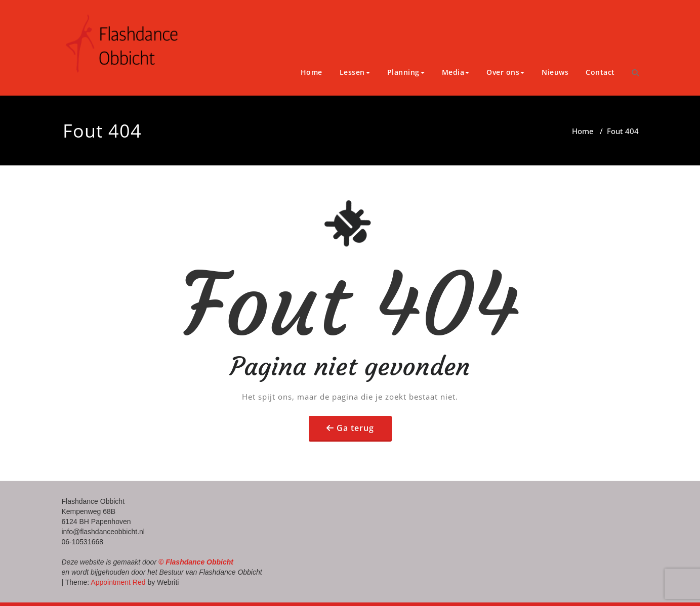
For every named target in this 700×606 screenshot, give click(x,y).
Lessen (355, 72)
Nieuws (555, 72)
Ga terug (355, 428)
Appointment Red (117, 582)
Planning (406, 72)
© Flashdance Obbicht (196, 562)
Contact (600, 72)
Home (312, 72)
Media (456, 72)
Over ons (505, 72)
